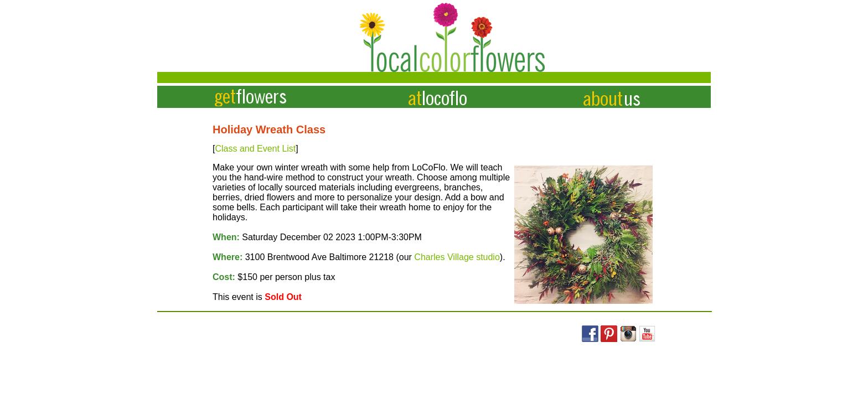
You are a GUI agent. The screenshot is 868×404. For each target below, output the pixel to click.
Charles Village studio (457, 257)
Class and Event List (255, 149)
